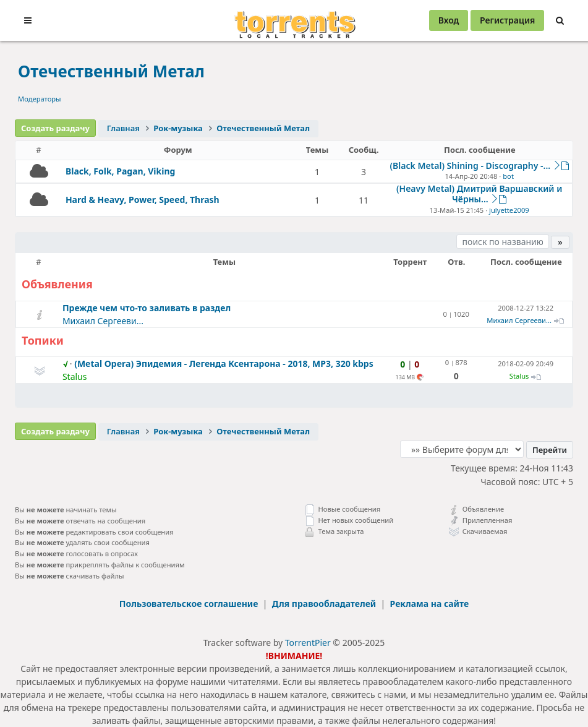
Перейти (550, 450)
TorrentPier (308, 643)
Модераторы (40, 99)
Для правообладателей (325, 604)
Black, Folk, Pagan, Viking (120, 171)
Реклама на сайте (430, 604)
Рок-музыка (178, 128)
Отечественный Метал (111, 71)
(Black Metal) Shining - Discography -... (471, 166)
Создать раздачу (55, 128)
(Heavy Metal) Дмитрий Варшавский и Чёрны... (479, 194)
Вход (449, 20)
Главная (123, 128)
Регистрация (507, 20)
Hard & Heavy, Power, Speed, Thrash (143, 200)
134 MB (406, 377)
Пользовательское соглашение (190, 604)
